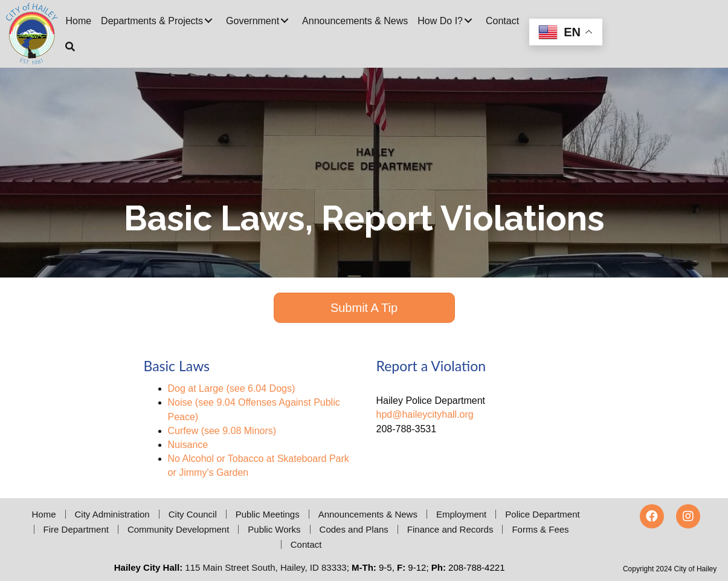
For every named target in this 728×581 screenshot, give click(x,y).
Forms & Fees (540, 529)
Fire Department (76, 529)
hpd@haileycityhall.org (425, 414)
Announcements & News (368, 514)
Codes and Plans (354, 529)
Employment (461, 514)
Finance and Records (450, 529)
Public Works (274, 529)
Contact (306, 544)
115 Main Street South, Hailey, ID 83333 (266, 567)
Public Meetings (268, 514)
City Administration (112, 514)
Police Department (542, 514)
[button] (208, 21)
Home (43, 514)
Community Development (178, 529)
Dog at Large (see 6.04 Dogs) (232, 388)
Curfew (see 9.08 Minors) (222, 431)
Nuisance (188, 445)
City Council (193, 514)
